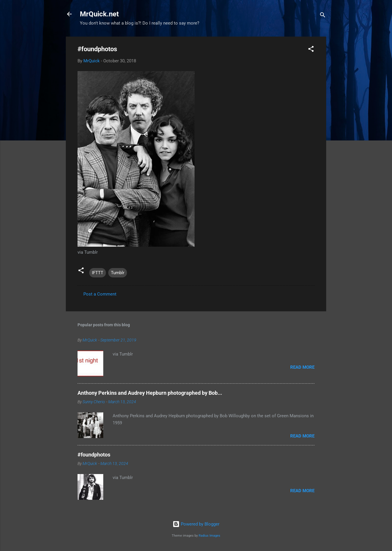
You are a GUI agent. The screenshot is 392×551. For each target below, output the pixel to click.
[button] (311, 50)
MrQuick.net (99, 14)
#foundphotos (94, 455)
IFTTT (98, 273)
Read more (302, 367)
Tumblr (118, 273)
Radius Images (209, 536)
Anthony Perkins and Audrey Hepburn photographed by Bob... (150, 393)
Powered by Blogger (196, 524)
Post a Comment (100, 294)
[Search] (323, 16)
